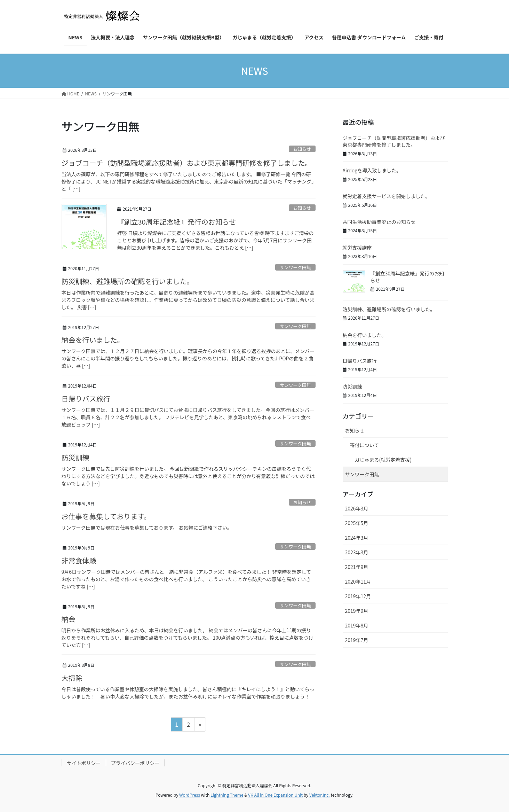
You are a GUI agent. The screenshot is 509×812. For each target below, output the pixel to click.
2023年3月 (357, 552)
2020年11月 (358, 581)
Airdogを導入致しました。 (372, 170)
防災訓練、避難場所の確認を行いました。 (128, 281)
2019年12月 (358, 596)
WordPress (190, 795)
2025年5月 (357, 523)
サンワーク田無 (295, 267)
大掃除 (72, 678)
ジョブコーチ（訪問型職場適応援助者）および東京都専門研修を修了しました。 (187, 163)
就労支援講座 (357, 248)
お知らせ (302, 149)
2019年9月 (357, 611)
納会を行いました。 (93, 340)
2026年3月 (357, 508)
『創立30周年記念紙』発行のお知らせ (177, 222)
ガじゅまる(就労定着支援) (383, 460)
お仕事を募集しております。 (106, 516)
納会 (69, 619)
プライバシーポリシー (135, 763)
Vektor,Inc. (320, 795)
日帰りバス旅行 (86, 399)
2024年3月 (357, 538)
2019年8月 (357, 625)
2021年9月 (357, 567)
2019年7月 (357, 640)
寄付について (365, 445)
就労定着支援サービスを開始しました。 (387, 196)
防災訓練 (75, 457)
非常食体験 (79, 560)
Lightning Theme (227, 795)
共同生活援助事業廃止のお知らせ (379, 222)
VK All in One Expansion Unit (275, 795)
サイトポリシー (84, 763)
